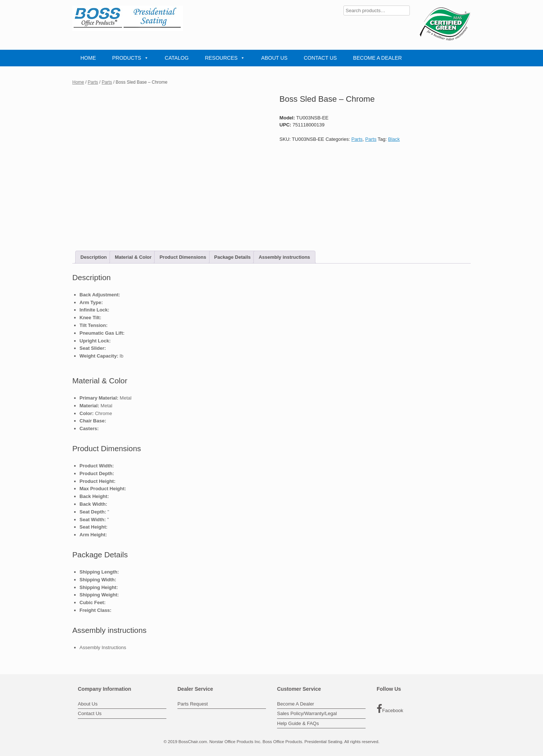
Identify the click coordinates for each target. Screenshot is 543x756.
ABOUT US (274, 58)
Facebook (390, 709)
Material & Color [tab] (133, 257)
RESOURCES (225, 58)
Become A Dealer (295, 704)
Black (394, 139)
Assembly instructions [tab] (284, 257)
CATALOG (177, 58)
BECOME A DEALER (377, 58)
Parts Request (193, 704)
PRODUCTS (130, 58)
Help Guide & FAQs (298, 723)
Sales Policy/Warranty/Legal (307, 713)
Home (78, 82)
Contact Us (90, 713)
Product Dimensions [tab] (183, 257)
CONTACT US (320, 58)
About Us (88, 704)
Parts (93, 82)
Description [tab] (94, 257)
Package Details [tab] (233, 257)
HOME (88, 58)
